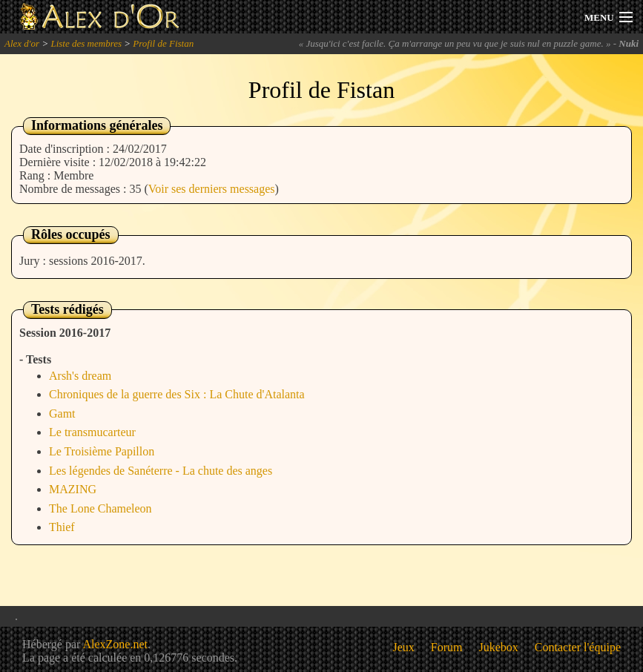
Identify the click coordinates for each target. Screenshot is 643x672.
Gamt (62, 414)
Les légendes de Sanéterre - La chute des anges (161, 471)
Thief (62, 527)
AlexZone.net (115, 644)
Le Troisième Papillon (102, 451)
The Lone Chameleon (100, 508)
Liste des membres (86, 43)
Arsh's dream (80, 376)
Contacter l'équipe (578, 647)
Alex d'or (22, 43)
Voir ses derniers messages (212, 189)
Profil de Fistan (163, 43)
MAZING (73, 489)
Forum (447, 647)
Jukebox (499, 647)
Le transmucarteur (92, 432)
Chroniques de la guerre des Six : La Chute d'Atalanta (177, 394)
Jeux (404, 647)
